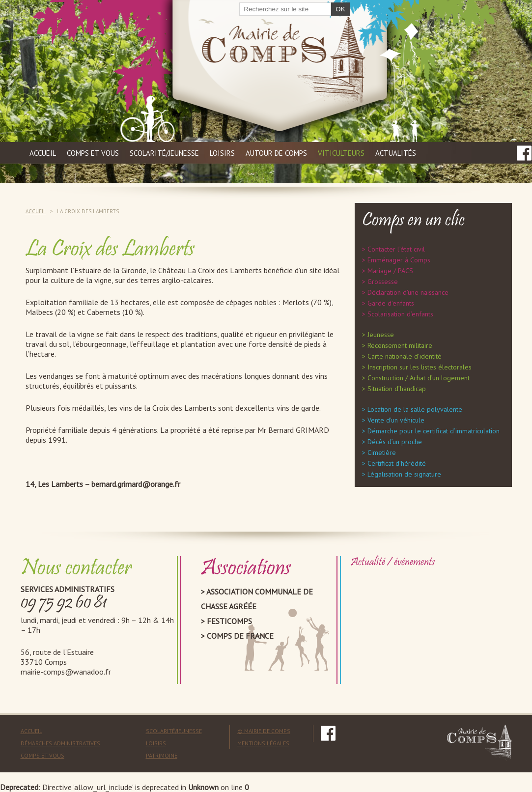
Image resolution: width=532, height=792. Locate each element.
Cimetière (382, 453)
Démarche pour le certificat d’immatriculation (434, 431)
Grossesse (383, 282)
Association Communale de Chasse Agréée (257, 599)
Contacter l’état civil (396, 249)
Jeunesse (381, 335)
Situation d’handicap (397, 389)
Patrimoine (162, 755)
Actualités (396, 153)
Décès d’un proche (395, 442)
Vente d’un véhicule (396, 420)
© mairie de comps (264, 731)
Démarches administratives (60, 743)
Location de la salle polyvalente (415, 409)
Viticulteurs (341, 153)
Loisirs (222, 153)
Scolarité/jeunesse (164, 153)
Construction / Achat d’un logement (419, 378)
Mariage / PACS (390, 271)
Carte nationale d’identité (405, 356)
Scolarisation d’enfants (400, 314)
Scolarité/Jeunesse (174, 731)
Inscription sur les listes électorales (420, 367)
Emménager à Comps (399, 260)
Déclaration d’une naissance (408, 292)
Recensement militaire (400, 345)
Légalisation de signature (404, 474)
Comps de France (240, 636)
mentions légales (263, 743)
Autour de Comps (276, 153)
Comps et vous (93, 153)
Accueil (43, 153)
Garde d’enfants (391, 303)
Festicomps (229, 621)
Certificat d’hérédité (397, 463)
